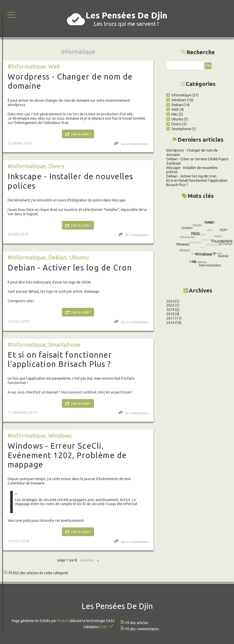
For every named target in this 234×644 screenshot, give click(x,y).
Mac (163, 114)
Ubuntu (79, 257)
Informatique (169, 95)
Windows (60, 436)
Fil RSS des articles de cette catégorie (38, 573)
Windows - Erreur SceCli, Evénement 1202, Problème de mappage (67, 455)
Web (54, 66)
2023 (161, 305)
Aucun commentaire (135, 144)
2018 (161, 314)
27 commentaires (137, 235)
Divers (56, 166)
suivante (87, 560)
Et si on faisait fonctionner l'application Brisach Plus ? (60, 359)
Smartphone (64, 344)
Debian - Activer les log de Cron (70, 268)
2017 (161, 318)
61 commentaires (137, 413)
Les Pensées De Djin (126, 15)
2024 (161, 301)
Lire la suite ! (81, 134)
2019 (161, 310)
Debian (57, 257)
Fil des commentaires (142, 629)
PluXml (63, 621)
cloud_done (76, 19)
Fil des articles (137, 623)
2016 (161, 323)
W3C (104, 627)
